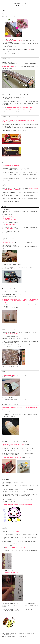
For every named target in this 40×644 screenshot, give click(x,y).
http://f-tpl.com (28, 641)
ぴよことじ (20, 5)
